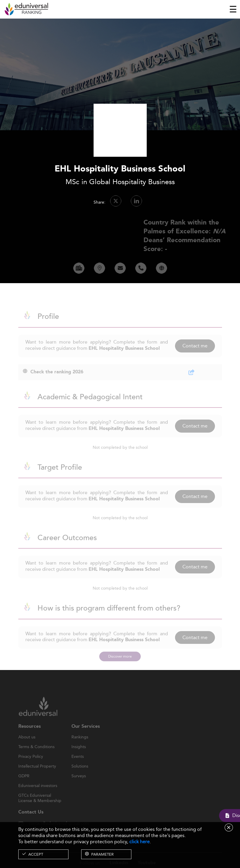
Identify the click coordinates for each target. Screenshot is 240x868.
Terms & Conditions (36, 754)
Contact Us (31, 820)
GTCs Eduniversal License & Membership (40, 803)
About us (27, 745)
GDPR (24, 783)
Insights (79, 754)
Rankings (80, 745)
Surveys (79, 783)
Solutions (80, 774)
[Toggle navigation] (233, 9)
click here (139, 842)
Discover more (120, 656)
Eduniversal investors (38, 793)
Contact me (195, 353)
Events (78, 764)
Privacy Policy (31, 764)
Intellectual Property (37, 774)
